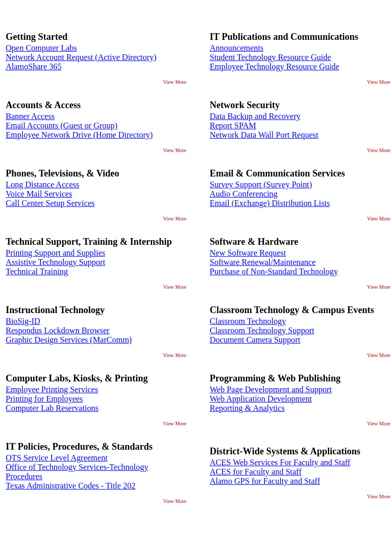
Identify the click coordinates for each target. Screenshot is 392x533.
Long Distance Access (42, 184)
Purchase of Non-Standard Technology (274, 271)
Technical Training (37, 271)
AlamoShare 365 (34, 66)
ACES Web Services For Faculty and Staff (280, 462)
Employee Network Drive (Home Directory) (79, 135)
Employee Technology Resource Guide (275, 66)
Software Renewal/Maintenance (263, 262)
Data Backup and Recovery (255, 116)
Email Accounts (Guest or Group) (62, 125)
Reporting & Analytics (247, 408)
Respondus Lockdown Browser (58, 330)
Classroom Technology (248, 321)
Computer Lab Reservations (52, 408)
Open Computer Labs (41, 48)
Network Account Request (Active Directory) (81, 57)
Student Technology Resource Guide (271, 57)
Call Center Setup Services (50, 203)
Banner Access (30, 116)
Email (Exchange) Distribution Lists (270, 203)
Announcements (237, 48)
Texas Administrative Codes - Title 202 (71, 486)
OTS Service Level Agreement (57, 458)
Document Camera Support (255, 340)
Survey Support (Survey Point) (261, 184)
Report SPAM (233, 125)
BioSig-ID (23, 321)
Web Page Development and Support (271, 389)
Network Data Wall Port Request (264, 135)
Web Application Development (261, 399)
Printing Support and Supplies (55, 253)
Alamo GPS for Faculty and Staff (265, 481)
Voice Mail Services (39, 194)
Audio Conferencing (244, 194)
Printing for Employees (44, 399)
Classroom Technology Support (262, 330)
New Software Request (248, 253)
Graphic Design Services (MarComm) (69, 340)
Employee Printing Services (52, 389)
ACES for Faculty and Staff (256, 472)
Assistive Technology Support (55, 262)
